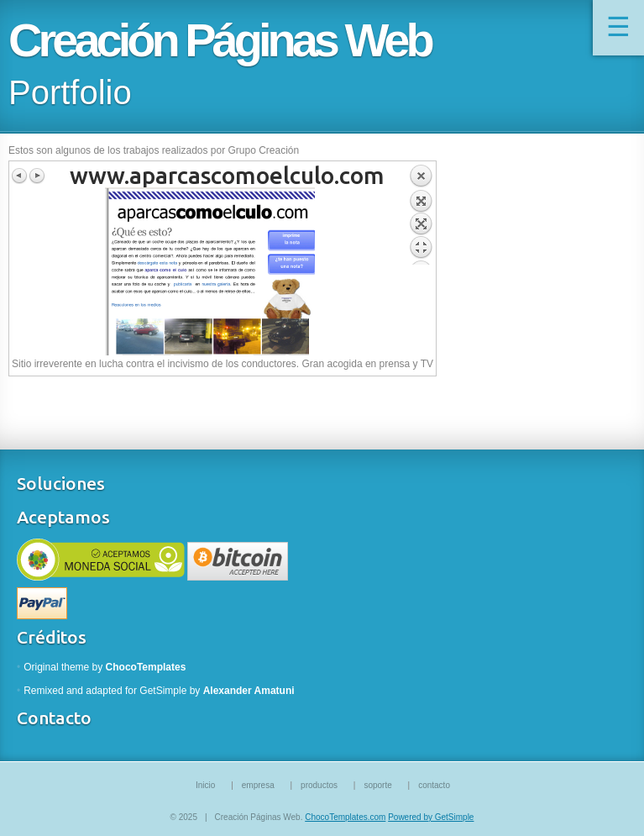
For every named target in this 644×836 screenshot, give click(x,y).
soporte (377, 785)
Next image (37, 176)
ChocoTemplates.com (345, 817)
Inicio (205, 785)
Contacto (54, 718)
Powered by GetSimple (431, 817)
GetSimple (163, 691)
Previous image (20, 176)
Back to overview (421, 214)
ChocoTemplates (146, 667)
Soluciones (61, 483)
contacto (434, 785)
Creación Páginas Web (220, 40)
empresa (258, 785)
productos (319, 785)
